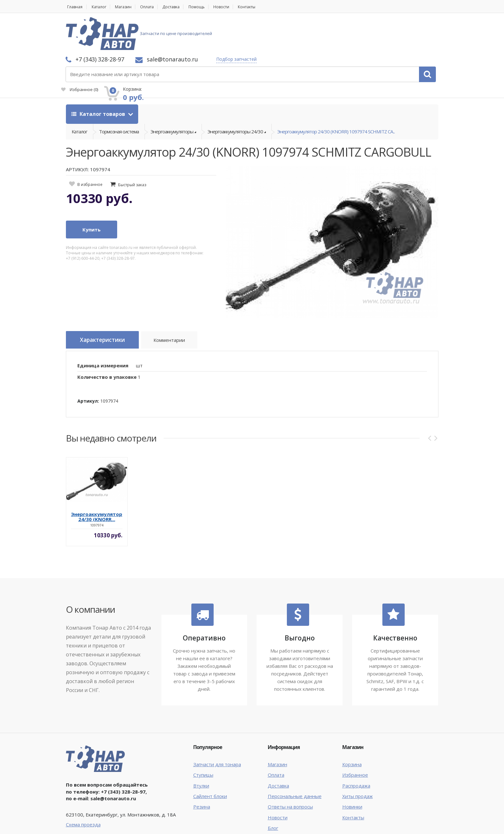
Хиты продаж (358, 764)
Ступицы (203, 743)
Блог (273, 796)
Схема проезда (83, 792)
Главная (74, 7)
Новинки (352, 775)
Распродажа (356, 753)
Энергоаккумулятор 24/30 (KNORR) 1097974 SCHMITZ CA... (336, 99)
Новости (237, 7)
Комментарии (177, 311)
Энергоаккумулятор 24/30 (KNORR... (97, 484)
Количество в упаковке (107, 345)
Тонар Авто (85, 824)
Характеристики (106, 310)
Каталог (101, 7)
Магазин (128, 7)
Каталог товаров (99, 80)
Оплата (154, 7)
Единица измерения (103, 333)
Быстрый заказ (132, 154)
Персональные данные (295, 764)
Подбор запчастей (321, 26)
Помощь (210, 7)
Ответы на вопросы (290, 775)
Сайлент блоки (210, 764)
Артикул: (88, 369)
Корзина (352, 732)
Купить (92, 199)
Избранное (366, 37)
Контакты (265, 7)
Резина (202, 775)
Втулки (201, 753)
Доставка (182, 7)
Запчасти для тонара (217, 732)
